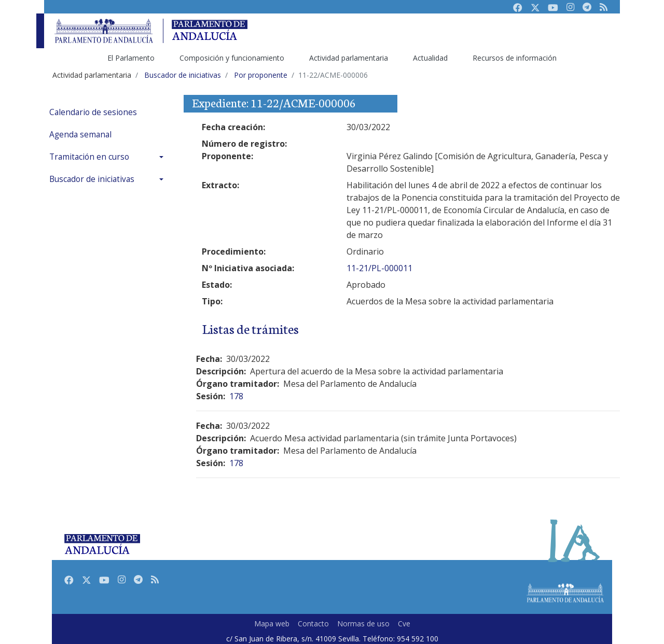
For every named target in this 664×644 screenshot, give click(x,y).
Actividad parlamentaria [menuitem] (349, 58)
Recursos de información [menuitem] (515, 58)
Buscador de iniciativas (92, 179)
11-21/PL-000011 (379, 268)
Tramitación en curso (89, 157)
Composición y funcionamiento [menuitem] (232, 58)
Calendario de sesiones (93, 112)
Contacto (313, 624)
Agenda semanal (80, 135)
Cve (404, 624)
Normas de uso (363, 624)
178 (236, 396)
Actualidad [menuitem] (430, 58)
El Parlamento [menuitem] (131, 58)
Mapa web (272, 624)
